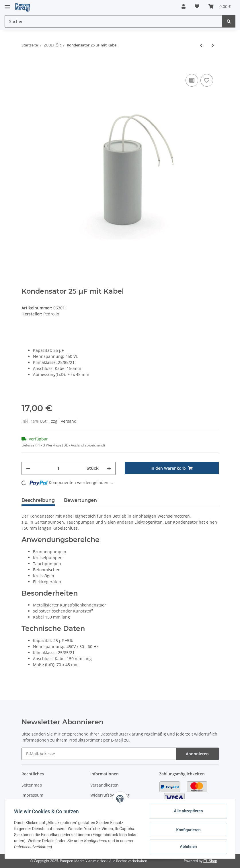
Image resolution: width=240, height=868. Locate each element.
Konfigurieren (188, 830)
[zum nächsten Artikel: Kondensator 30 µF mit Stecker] (213, 45)
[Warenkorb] (220, 6)
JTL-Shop (210, 861)
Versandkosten (105, 785)
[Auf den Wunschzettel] (207, 80)
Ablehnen (188, 846)
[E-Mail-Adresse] (99, 754)
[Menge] (58, 468)
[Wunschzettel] (197, 6)
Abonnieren (197, 754)
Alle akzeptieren (188, 811)
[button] (184, 6)
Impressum (32, 795)
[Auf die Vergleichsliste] (192, 80)
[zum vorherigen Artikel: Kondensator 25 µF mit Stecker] (201, 45)
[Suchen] (114, 21)
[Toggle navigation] (7, 5)
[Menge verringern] (28, 468)
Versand (69, 421)
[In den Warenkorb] (26, 64)
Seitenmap (32, 785)
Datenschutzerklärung (122, 734)
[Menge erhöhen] (109, 468)
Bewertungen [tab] (80, 500)
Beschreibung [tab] (38, 500)
